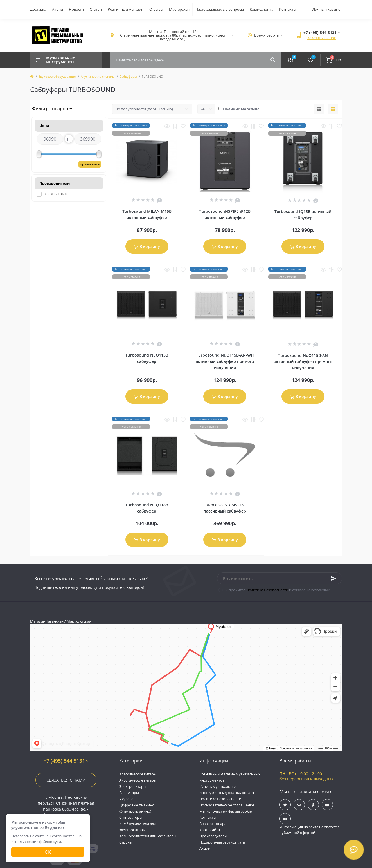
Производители (213, 836)
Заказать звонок (322, 38)
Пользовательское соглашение (227, 805)
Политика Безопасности (267, 590)
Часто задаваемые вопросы (220, 9)
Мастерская (179, 9)
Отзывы (156, 9)
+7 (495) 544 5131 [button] (66, 761)
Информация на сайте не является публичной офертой (309, 830)
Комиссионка (261, 9)
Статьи (96, 9)
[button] (173, 35)
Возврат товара (213, 824)
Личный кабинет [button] (327, 9)
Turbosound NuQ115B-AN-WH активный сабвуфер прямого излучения (225, 361)
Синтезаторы (131, 817)
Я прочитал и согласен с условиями (278, 590)
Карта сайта (210, 830)
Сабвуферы (128, 76)
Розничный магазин (126, 9)
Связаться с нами (66, 780)
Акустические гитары (138, 780)
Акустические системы (98, 76)
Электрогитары (133, 786)
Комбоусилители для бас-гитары (148, 836)
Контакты (288, 9)
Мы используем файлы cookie (226, 811)
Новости (76, 9)
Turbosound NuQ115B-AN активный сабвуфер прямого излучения (303, 362)
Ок (48, 852)
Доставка (38, 9)
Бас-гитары (129, 793)
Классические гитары (138, 774)
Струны (126, 842)
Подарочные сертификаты (223, 842)
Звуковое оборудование (57, 76)
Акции (58, 9)
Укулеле (126, 799)
